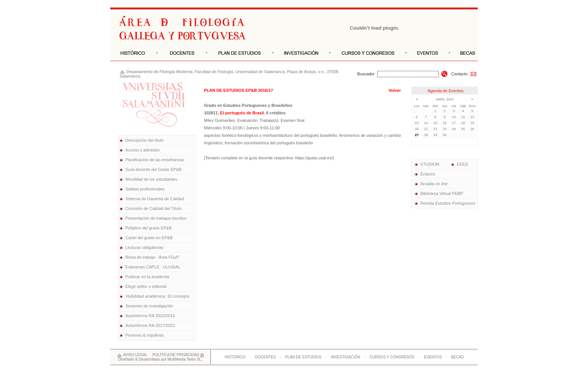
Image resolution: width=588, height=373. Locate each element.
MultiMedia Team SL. (185, 359)
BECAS (457, 357)
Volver (395, 90)
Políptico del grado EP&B (148, 228)
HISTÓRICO (235, 357)
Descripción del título (144, 140)
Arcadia (431, 184)
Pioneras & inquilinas (145, 335)
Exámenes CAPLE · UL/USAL (153, 267)
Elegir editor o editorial (146, 286)
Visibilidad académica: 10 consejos (157, 296)
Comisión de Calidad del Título (153, 208)
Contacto (464, 74)
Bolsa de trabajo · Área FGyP (152, 257)
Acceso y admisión (142, 150)
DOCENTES (265, 357)
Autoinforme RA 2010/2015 (150, 316)
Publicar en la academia (147, 277)
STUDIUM (426, 164)
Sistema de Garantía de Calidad (155, 199)
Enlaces (424, 174)
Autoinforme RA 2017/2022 (150, 325)
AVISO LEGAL (135, 355)
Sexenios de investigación (149, 306)
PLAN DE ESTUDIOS (303, 357)
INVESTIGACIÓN (345, 357)
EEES (459, 164)
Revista (445, 203)
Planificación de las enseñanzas (155, 160)
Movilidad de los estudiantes (151, 179)
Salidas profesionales (145, 189)
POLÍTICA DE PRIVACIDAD (176, 355)
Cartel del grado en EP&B (149, 238)
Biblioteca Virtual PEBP (438, 193)
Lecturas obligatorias (144, 247)
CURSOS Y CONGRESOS (392, 357)
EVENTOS (433, 357)
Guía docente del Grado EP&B (153, 169)
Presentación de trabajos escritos (156, 218)
